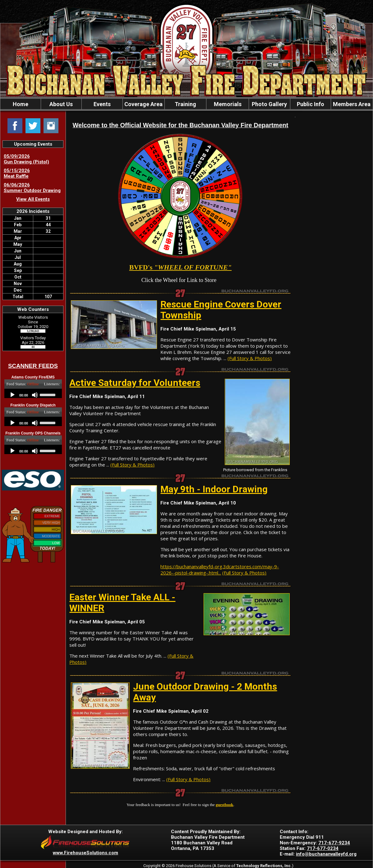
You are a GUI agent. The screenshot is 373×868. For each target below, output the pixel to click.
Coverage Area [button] (143, 104)
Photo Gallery (269, 104)
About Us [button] (61, 104)
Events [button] (102, 104)
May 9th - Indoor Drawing (214, 489)
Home (21, 104)
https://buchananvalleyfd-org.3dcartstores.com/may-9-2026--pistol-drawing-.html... (220, 570)
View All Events (33, 199)
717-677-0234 (323, 848)
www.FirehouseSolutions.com (85, 853)
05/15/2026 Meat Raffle (17, 173)
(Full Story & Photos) (250, 358)
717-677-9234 (334, 843)
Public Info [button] (311, 104)
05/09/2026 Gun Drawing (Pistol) (26, 159)
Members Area (352, 104)
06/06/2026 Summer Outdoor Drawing (32, 188)
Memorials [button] (228, 104)
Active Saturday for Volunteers (135, 383)
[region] (186, 104)
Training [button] (185, 104)
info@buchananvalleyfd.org (326, 854)
